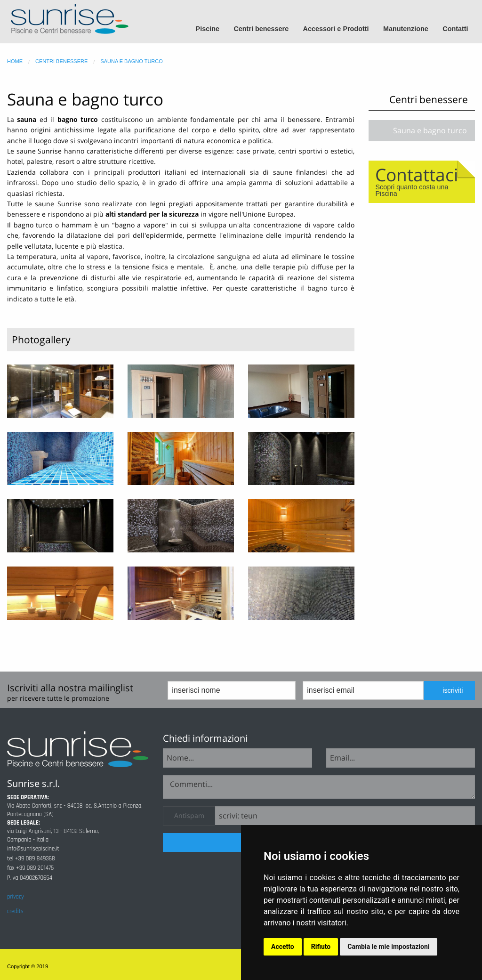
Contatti (455, 29)
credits (15, 911)
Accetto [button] (283, 947)
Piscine (208, 29)
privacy (16, 897)
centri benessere (61, 61)
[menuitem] (212, 29)
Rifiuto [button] (321, 947)
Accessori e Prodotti (336, 29)
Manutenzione (406, 29)
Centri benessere (261, 29)
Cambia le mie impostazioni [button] (388, 947)
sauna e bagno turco (131, 61)
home (15, 61)
